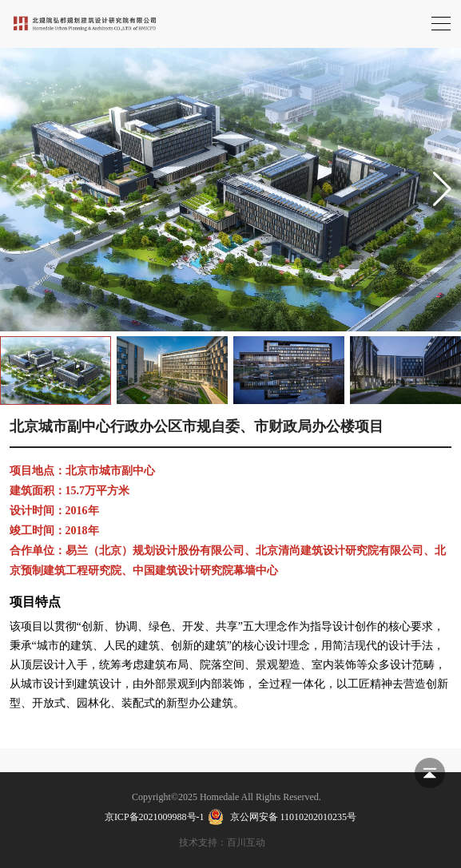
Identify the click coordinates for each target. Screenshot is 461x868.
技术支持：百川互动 (222, 842)
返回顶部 (430, 773)
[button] (442, 189)
